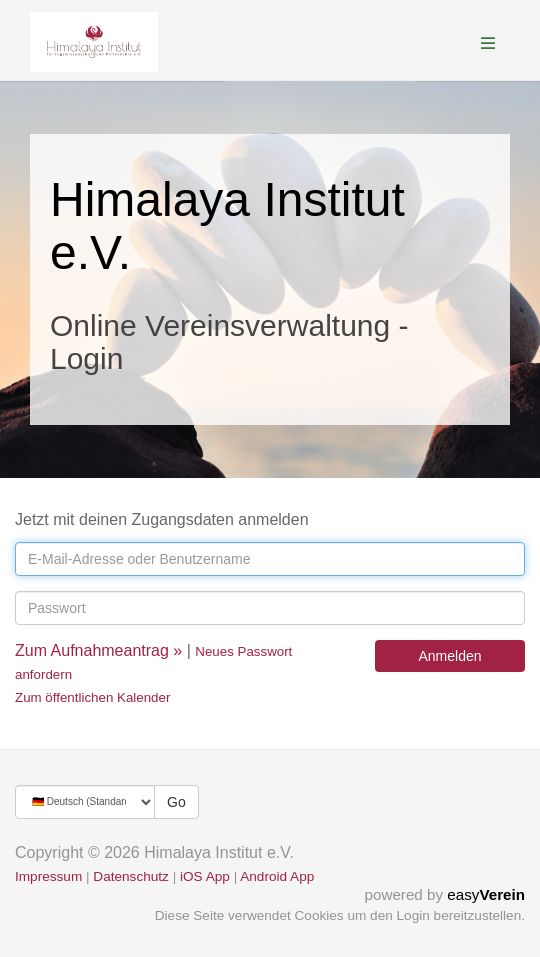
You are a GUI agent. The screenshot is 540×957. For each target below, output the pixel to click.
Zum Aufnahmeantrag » (98, 650)
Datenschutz (131, 876)
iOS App (205, 876)
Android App (277, 876)
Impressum (48, 876)
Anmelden (449, 656)
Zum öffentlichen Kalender (92, 697)
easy (486, 894)
